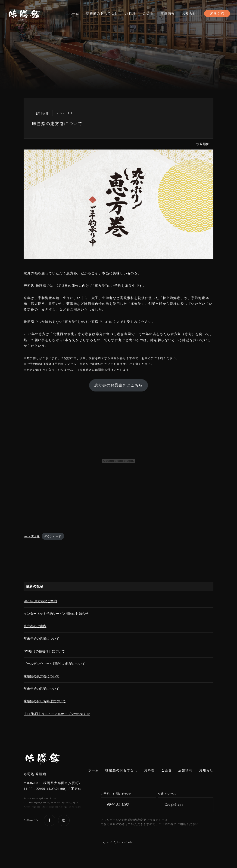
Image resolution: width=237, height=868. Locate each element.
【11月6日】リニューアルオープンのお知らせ (57, 714)
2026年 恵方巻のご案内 (40, 601)
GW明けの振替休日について (44, 651)
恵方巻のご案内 (35, 626)
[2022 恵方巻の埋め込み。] (118, 461)
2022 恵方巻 (32, 536)
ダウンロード (53, 536)
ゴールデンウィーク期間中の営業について (54, 664)
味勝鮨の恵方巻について (41, 676)
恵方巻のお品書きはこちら (119, 385)
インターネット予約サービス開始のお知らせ (56, 614)
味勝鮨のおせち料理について (45, 701)
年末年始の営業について (41, 639)
